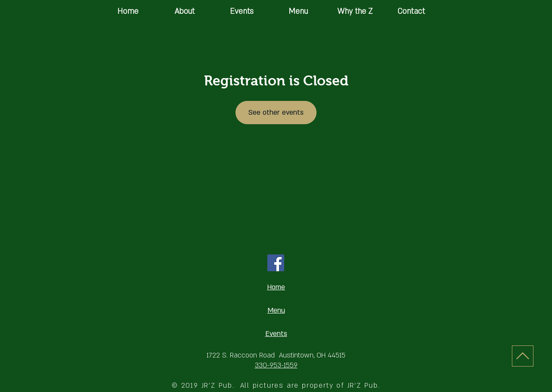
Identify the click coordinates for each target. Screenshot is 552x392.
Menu (276, 310)
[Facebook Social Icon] (276, 263)
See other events (276, 113)
